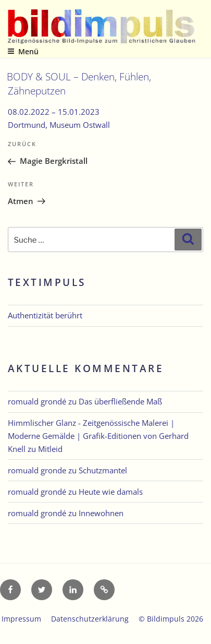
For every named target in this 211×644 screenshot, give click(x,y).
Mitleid (50, 449)
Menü (23, 51)
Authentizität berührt (45, 315)
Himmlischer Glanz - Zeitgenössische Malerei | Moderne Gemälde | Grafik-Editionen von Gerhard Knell (98, 436)
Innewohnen (101, 513)
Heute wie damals (111, 492)
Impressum (21, 619)
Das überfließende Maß (120, 401)
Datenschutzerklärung (90, 619)
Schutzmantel (103, 470)
